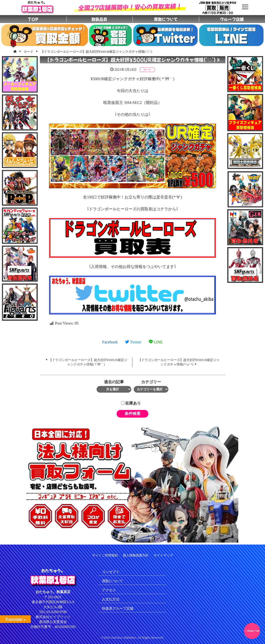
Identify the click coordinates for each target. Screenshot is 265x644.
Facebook (110, 342)
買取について (112, 581)
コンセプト (111, 572)
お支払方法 (111, 599)
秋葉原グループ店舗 (118, 608)
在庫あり (131, 403)
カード (147, 70)
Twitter (133, 342)
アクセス (109, 590)
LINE (156, 342)
